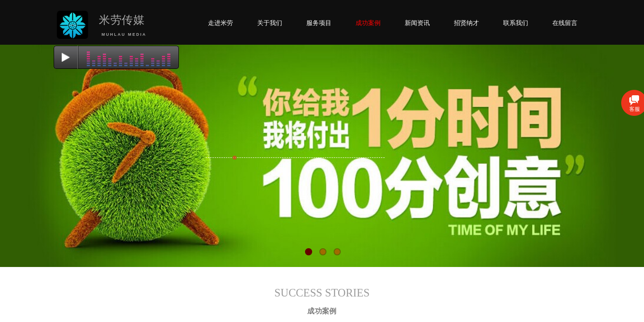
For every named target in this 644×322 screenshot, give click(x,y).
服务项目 (319, 23)
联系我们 (516, 23)
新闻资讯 (417, 23)
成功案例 (368, 23)
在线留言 (565, 23)
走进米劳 (220, 23)
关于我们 (270, 23)
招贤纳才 (466, 23)
